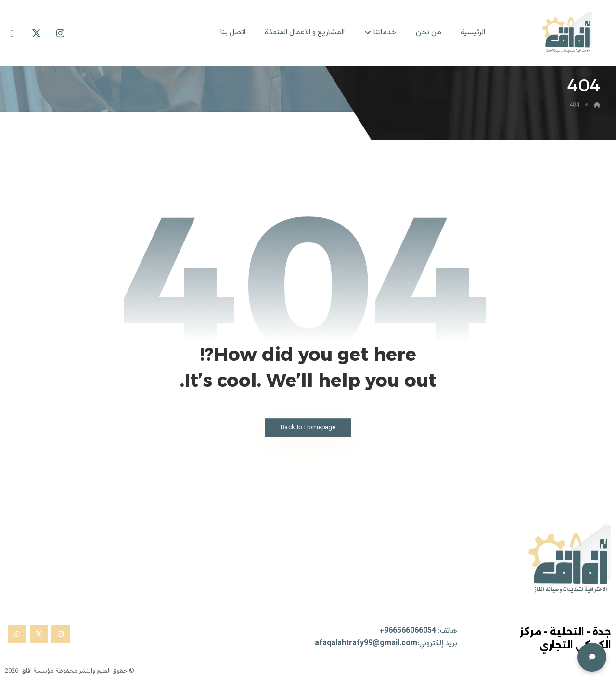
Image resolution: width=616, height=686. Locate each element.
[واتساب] (17, 634)
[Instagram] (60, 33)
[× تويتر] (39, 634)
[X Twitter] (36, 33)
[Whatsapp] (12, 33)
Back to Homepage (308, 427)
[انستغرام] (61, 634)
